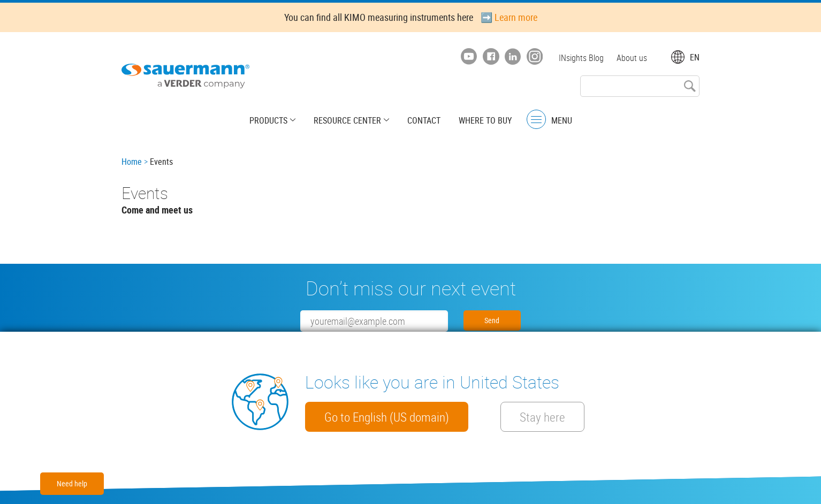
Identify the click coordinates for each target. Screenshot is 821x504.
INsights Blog (581, 58)
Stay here (542, 417)
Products (268, 120)
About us (632, 58)
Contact (424, 120)
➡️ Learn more (509, 17)
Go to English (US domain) (387, 417)
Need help (72, 483)
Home (132, 162)
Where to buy (485, 120)
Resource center (347, 120)
